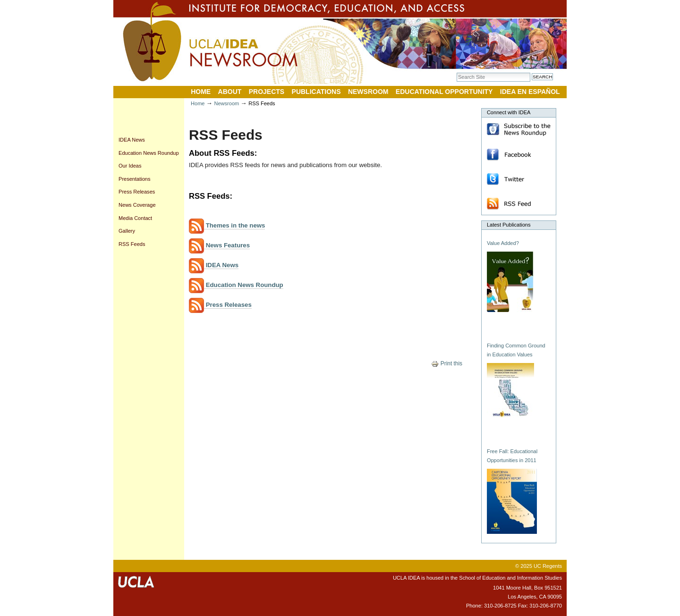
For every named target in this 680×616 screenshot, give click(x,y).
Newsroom (368, 92)
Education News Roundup (236, 285)
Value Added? (503, 243)
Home (201, 92)
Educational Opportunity (444, 92)
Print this (447, 363)
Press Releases (220, 305)
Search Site (456, 72)
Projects (267, 92)
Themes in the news (227, 226)
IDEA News (214, 265)
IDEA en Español (530, 92)
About (230, 92)
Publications (316, 92)
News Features (219, 245)
